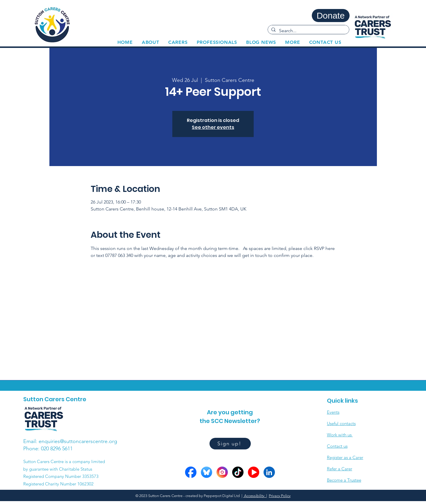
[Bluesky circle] (206, 472)
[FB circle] (191, 472)
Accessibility (255, 496)
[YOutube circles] (254, 472)
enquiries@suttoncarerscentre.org (78, 441)
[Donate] (331, 16)
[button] (178, 42)
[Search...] (308, 31)
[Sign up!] (230, 444)
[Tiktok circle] (238, 472)
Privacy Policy (280, 496)
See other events (213, 127)
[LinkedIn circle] (269, 472)
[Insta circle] (222, 472)
